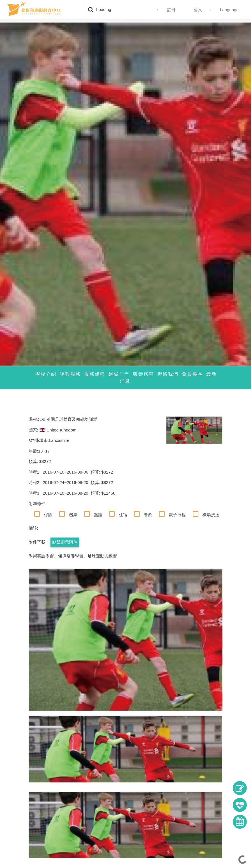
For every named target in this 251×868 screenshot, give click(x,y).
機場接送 (211, 515)
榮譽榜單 (143, 374)
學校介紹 (46, 374)
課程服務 (70, 374)
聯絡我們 (168, 374)
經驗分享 (119, 374)
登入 (198, 10)
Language (229, 10)
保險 (48, 515)
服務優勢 (95, 374)
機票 (73, 515)
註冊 (171, 10)
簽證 (98, 515)
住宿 (123, 515)
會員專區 (192, 374)
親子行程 (177, 515)
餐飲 (148, 515)
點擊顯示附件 (65, 542)
